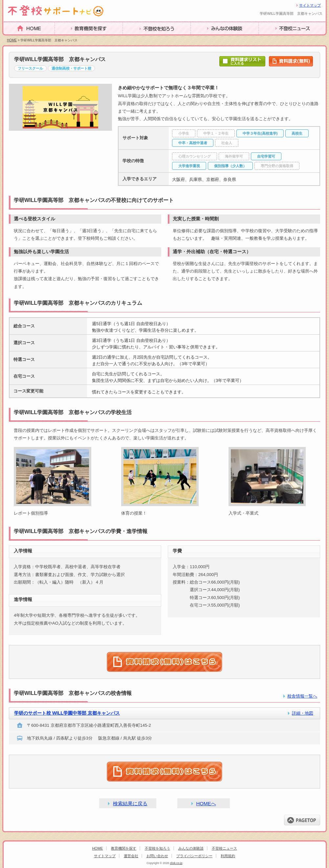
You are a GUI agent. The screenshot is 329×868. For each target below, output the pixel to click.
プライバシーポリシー (194, 856)
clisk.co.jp (176, 863)
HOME (11, 38)
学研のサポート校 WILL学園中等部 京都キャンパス (67, 713)
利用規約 (228, 856)
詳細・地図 (303, 713)
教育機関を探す (73, 39)
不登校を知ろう (141, 39)
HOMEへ (206, 803)
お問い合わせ (157, 856)
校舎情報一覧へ (302, 696)
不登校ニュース (277, 39)
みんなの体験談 (209, 39)
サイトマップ (310, 5)
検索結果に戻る (130, 803)
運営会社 (131, 856)
